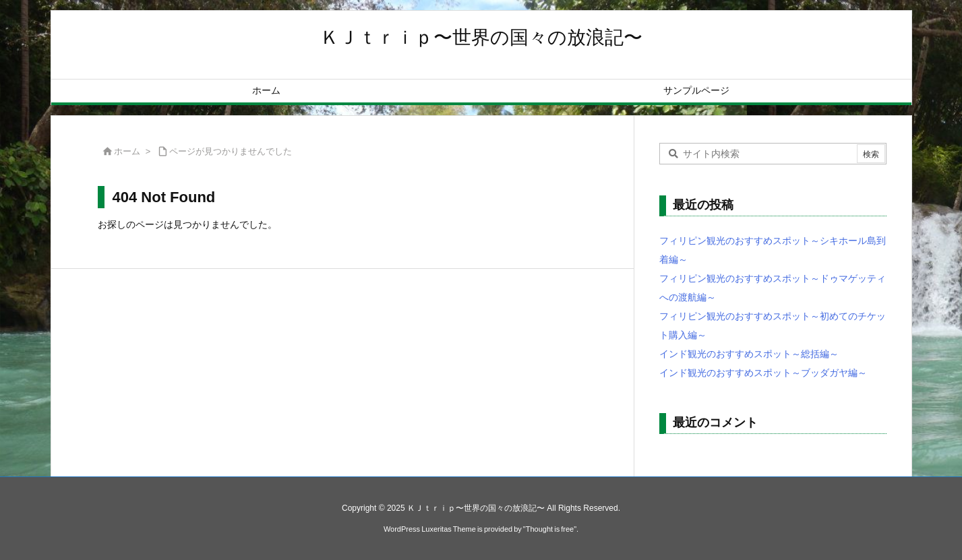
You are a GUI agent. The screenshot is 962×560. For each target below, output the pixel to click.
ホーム (127, 151)
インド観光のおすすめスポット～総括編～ (749, 354)
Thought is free (550, 529)
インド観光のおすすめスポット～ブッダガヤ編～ (763, 373)
